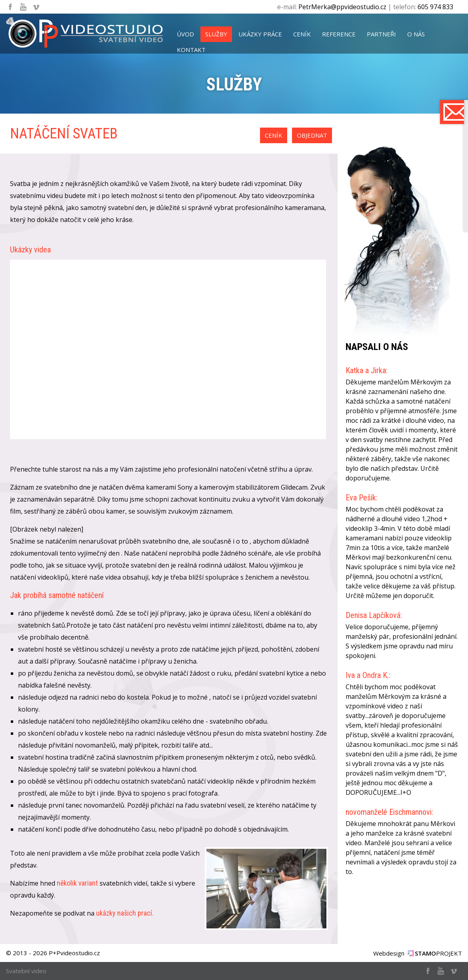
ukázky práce (260, 34)
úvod (185, 34)
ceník (302, 34)
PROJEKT (438, 953)
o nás (416, 34)
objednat (312, 135)
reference (339, 34)
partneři (381, 34)
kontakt (191, 50)
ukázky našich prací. (125, 913)
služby (216, 34)
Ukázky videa (30, 250)
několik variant (77, 883)
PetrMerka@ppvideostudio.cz (342, 7)
